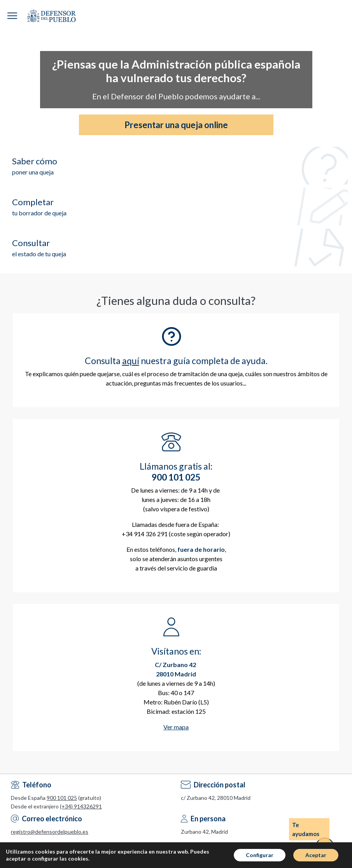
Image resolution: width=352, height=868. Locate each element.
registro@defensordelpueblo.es (50, 832)
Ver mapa (176, 727)
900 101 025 (62, 798)
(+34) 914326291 (81, 806)
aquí (131, 361)
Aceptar (316, 855)
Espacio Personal (346, 16)
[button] (12, 16)
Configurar (260, 855)
